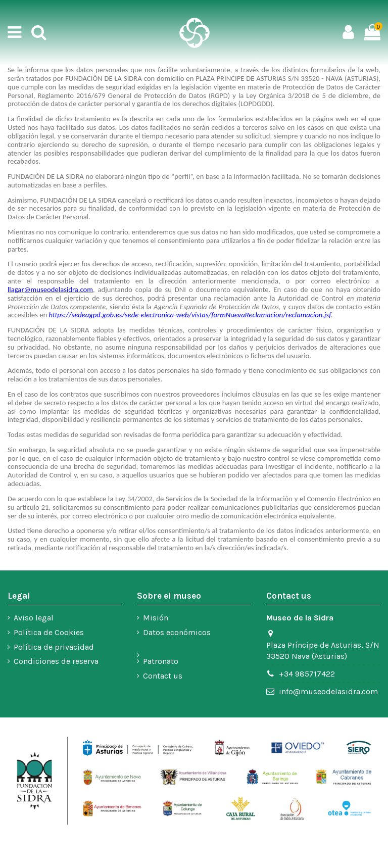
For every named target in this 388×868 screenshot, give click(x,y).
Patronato (161, 661)
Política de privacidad (54, 647)
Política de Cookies (49, 632)
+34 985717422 (307, 674)
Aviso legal (34, 618)
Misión (156, 618)
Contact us (163, 676)
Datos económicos (177, 632)
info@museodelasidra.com (328, 691)
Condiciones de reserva (56, 661)
